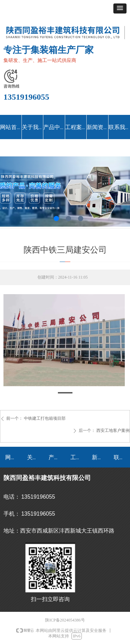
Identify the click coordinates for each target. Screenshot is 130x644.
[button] (120, 8)
